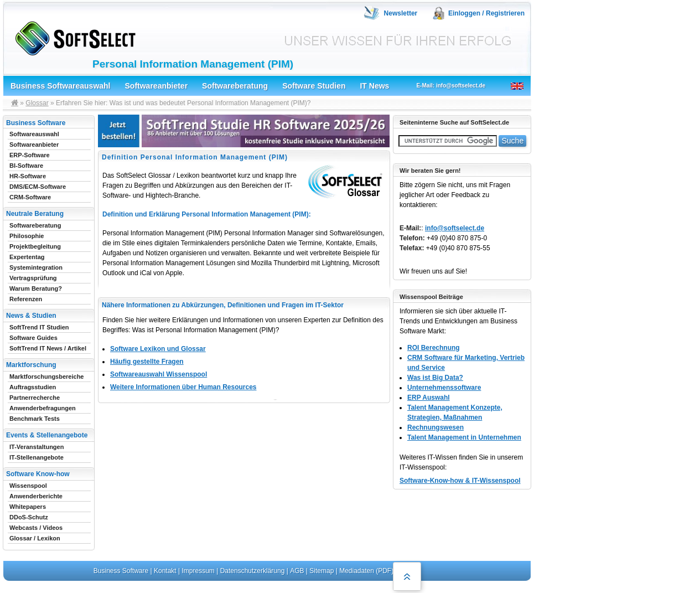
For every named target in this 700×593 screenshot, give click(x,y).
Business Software (121, 571)
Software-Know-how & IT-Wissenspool (460, 481)
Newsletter (401, 13)
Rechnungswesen (435, 427)
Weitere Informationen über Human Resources (183, 387)
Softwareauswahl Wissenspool (159, 374)
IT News (374, 86)
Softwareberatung (235, 86)
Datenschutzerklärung (253, 571)
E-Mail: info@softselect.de (451, 86)
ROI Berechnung (434, 348)
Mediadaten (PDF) (366, 571)
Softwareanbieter (157, 86)
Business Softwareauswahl (61, 86)
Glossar (37, 103)
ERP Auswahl (429, 398)
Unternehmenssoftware (444, 388)
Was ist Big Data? (435, 378)
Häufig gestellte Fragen (147, 362)
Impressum (198, 571)
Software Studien (314, 86)
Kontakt (165, 571)
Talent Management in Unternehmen (464, 437)
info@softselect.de (455, 228)
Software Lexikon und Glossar (158, 349)
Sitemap (322, 571)
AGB (297, 571)
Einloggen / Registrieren (486, 13)
